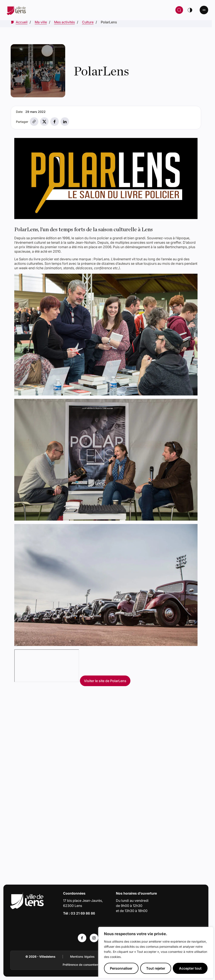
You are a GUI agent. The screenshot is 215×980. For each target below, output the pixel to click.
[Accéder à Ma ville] (41, 22)
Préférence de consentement (83, 965)
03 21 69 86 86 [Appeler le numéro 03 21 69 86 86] (83, 913)
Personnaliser (121, 968)
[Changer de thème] (190, 10)
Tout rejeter (156, 968)
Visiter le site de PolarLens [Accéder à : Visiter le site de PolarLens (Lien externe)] (105, 681)
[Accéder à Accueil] (22, 22)
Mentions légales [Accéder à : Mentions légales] (82, 957)
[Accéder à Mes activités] (64, 22)
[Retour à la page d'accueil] (59, 10)
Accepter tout (190, 968)
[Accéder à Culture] (88, 22)
